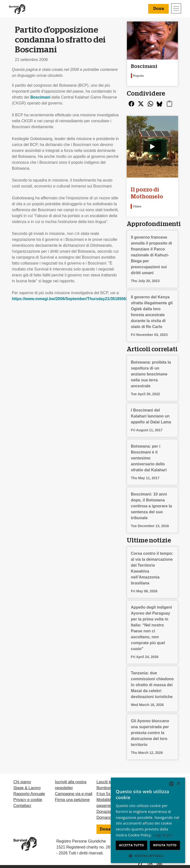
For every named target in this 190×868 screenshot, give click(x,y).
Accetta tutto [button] (131, 845)
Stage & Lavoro (27, 788)
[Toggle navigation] (176, 8)
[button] (148, 856)
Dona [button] (158, 9)
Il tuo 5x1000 (108, 794)
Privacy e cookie (28, 800)
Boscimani (40, 97)
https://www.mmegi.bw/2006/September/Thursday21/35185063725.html (78, 299)
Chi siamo (22, 782)
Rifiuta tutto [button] (165, 845)
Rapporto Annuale (29, 794)
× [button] (178, 784)
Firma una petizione (72, 800)
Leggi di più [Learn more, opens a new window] (163, 835)
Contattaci (22, 806)
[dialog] (148, 820)
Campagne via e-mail (74, 794)
